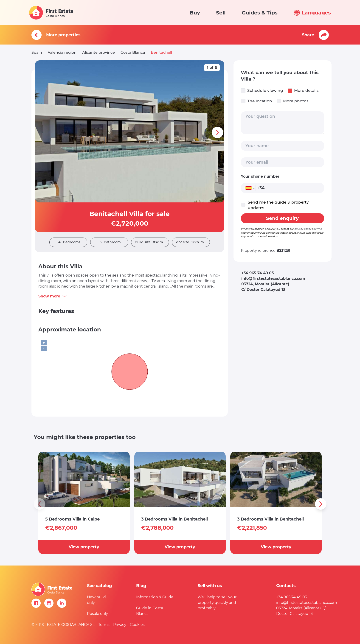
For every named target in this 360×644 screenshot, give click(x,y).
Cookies (137, 625)
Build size (150, 242)
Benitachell (161, 52)
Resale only (97, 614)
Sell (221, 13)
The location (256, 101)
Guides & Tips (260, 13)
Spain (37, 52)
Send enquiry (282, 218)
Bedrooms (68, 242)
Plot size (191, 242)
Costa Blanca (133, 52)
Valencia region (62, 52)
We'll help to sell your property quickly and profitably (217, 603)
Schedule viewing (262, 91)
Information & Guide (155, 597)
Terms (104, 625)
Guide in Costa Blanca (150, 611)
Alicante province (98, 52)
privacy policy (303, 229)
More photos (293, 101)
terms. (318, 229)
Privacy (120, 625)
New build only (96, 600)
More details (303, 91)
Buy (195, 13)
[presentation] (217, 132)
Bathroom (109, 242)
